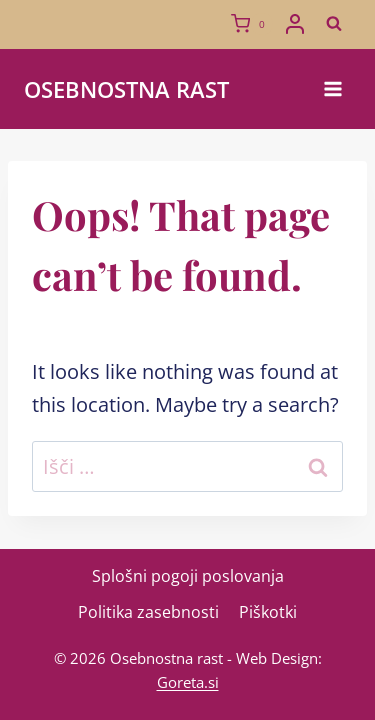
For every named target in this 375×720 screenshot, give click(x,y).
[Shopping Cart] (252, 24)
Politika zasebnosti (148, 612)
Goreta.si (188, 682)
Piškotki (268, 612)
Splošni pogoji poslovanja (188, 576)
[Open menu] (332, 88)
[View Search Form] (334, 24)
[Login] (295, 24)
